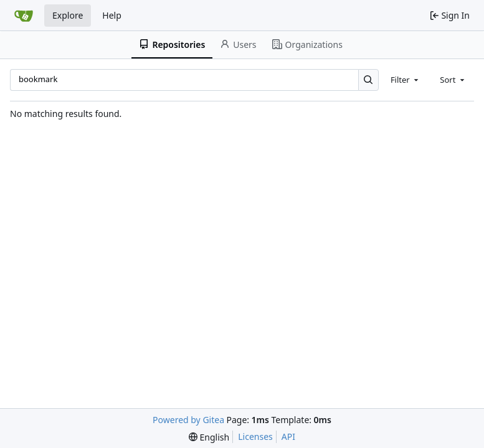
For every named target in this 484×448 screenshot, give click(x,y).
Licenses (255, 436)
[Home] (24, 16)
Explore (68, 15)
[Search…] (368, 80)
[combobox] (406, 80)
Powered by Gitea (188, 420)
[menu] (209, 437)
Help (112, 15)
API (288, 436)
